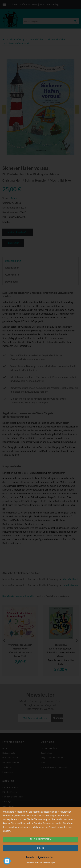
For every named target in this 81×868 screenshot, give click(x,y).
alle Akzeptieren (40, 839)
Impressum (30, 863)
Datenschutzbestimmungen (45, 863)
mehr (40, 848)
